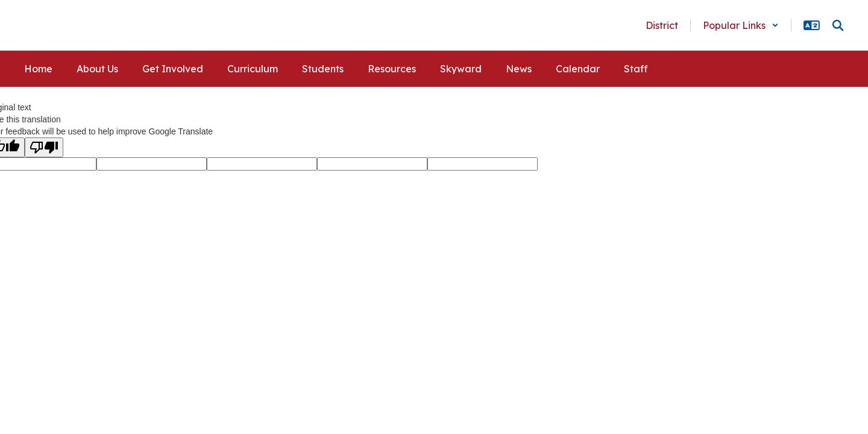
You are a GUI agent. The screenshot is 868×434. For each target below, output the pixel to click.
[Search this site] (838, 25)
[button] (741, 25)
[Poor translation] (44, 147)
